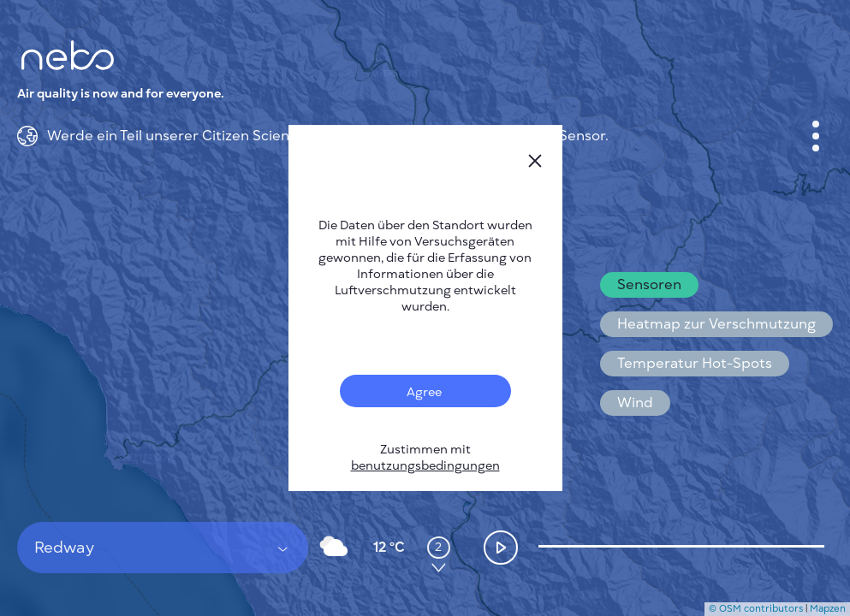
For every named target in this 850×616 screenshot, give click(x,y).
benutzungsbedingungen (425, 466)
